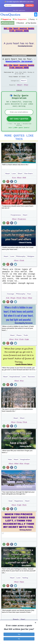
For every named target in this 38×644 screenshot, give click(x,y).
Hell (25, 187)
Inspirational (15, 386)
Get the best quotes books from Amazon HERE (19, 30)
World (19, 307)
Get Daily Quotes (19, 126)
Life (8, 307)
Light (27, 349)
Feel (17, 349)
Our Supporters (20, 19)
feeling (25, 587)
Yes (19, 634)
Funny (32, 19)
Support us (7, 19)
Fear (27, 90)
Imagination (25, 469)
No (19, 639)
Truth (22, 270)
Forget (27, 473)
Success (31, 386)
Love (14, 183)
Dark (25, 514)
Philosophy (21, 266)
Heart (24, 86)
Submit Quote (8, 23)
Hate (10, 469)
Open (22, 591)
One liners (28, 183)
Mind (30, 307)
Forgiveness (16, 224)
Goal (10, 510)
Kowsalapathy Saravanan (19, 64)
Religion (31, 266)
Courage (11, 303)
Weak (25, 431)
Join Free (30, 5)
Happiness (19, 510)
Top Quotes (32, 23)
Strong (19, 431)
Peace (19, 345)
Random (21, 23)
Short (20, 183)
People (13, 307)
